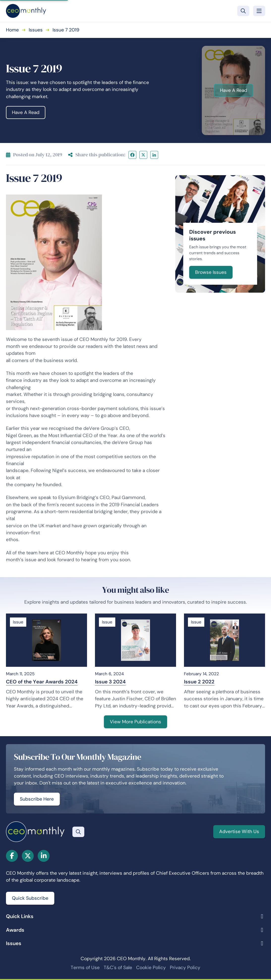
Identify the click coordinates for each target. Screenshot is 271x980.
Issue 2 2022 (199, 682)
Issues (36, 30)
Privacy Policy (185, 967)
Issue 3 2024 (110, 682)
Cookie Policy (151, 967)
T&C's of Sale (118, 967)
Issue (18, 622)
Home (12, 30)
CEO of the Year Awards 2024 (42, 682)
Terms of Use (85, 967)
